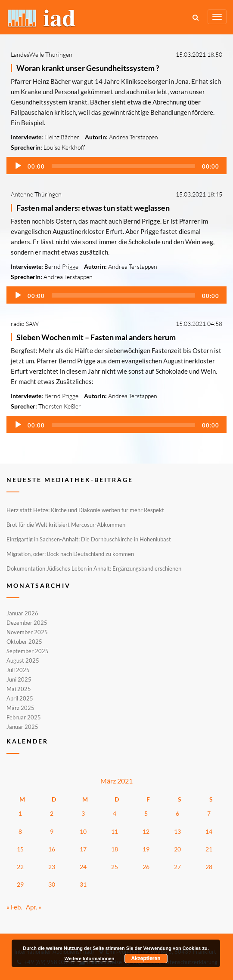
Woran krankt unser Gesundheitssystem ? (88, 68)
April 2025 (20, 698)
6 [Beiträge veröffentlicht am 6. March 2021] (177, 813)
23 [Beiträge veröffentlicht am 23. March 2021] (52, 867)
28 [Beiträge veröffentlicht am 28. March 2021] (209, 867)
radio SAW (25, 324)
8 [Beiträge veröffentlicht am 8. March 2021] (20, 831)
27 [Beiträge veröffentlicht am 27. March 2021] (177, 867)
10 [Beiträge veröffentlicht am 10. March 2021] (83, 831)
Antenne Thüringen (36, 194)
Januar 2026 (22, 614)
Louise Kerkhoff (64, 147)
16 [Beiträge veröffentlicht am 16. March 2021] (52, 849)
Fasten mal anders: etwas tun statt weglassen (93, 208)
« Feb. (14, 907)
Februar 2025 (24, 717)
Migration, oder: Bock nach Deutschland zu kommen (70, 554)
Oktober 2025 (24, 642)
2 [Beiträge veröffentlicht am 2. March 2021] (52, 813)
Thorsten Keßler (60, 406)
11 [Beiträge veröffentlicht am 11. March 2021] (115, 831)
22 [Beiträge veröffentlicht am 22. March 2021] (20, 867)
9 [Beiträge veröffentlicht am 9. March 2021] (52, 831)
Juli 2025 (18, 670)
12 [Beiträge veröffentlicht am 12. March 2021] (146, 831)
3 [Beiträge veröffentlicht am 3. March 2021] (83, 813)
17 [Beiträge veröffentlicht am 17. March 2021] (83, 849)
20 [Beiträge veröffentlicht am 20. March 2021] (177, 849)
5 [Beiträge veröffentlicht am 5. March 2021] (146, 813)
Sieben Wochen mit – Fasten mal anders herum (96, 337)
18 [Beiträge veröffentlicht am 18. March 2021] (115, 849)
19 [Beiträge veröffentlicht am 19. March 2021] (146, 849)
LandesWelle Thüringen (42, 54)
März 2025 (20, 708)
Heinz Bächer (62, 137)
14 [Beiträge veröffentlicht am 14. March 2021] (209, 831)
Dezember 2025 (27, 623)
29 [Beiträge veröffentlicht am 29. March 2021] (20, 884)
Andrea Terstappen (134, 137)
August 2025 (23, 661)
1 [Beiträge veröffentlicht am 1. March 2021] (20, 813)
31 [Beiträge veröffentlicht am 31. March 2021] (83, 884)
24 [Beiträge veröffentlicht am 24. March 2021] (83, 867)
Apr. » (34, 907)
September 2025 (28, 651)
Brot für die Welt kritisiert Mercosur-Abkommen (66, 525)
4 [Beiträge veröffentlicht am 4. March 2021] (115, 813)
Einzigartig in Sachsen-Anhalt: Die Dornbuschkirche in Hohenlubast (89, 539)
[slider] (123, 166)
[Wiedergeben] (18, 166)
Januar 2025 (22, 726)
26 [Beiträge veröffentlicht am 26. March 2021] (146, 867)
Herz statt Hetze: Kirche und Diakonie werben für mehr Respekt (85, 510)
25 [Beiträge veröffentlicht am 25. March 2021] (115, 867)
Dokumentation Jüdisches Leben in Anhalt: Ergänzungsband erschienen (94, 568)
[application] (116, 166)
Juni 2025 (19, 679)
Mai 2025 (19, 689)
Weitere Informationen (90, 958)
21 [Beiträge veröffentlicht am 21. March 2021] (209, 849)
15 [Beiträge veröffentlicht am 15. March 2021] (20, 849)
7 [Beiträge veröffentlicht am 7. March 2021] (209, 813)
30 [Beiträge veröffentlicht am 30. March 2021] (52, 884)
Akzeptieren (146, 958)
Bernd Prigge (61, 266)
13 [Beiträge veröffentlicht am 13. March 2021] (177, 831)
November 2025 (27, 632)
